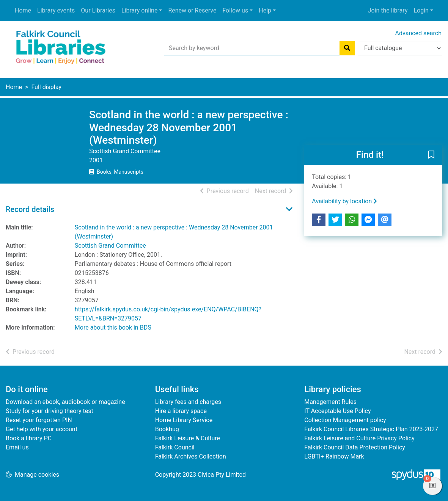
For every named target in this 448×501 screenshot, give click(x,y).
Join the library (388, 10)
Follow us (235, 10)
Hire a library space (181, 411)
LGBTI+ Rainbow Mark (334, 456)
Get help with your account (42, 429)
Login (421, 10)
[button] (431, 155)
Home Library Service (184, 420)
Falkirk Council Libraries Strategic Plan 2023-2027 (371, 429)
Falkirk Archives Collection (191, 456)
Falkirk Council (175, 447)
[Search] (347, 48)
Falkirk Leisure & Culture (188, 438)
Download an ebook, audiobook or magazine (65, 402)
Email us (17, 447)
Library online (139, 10)
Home (23, 10)
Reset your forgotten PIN (39, 420)
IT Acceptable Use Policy (337, 411)
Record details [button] (30, 209)
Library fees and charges (188, 402)
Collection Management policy (345, 420)
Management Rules (330, 402)
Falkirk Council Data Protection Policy (355, 447)
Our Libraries (98, 10)
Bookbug (167, 429)
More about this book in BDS (113, 327)
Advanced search (418, 33)
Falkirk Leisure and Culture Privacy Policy (359, 438)
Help (265, 10)
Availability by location (344, 201)
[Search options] (400, 48)
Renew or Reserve (192, 10)
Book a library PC (29, 438)
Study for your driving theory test (50, 411)
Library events (56, 10)
